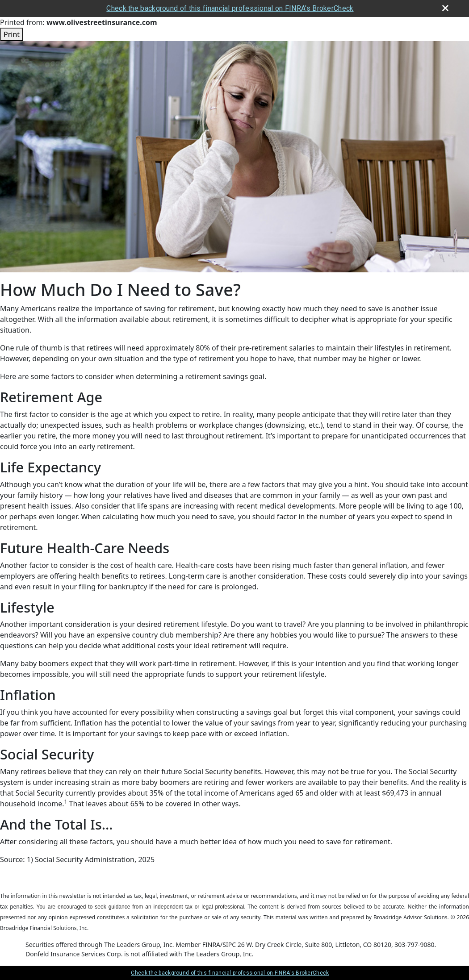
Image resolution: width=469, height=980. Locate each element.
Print (12, 34)
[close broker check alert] (445, 8)
